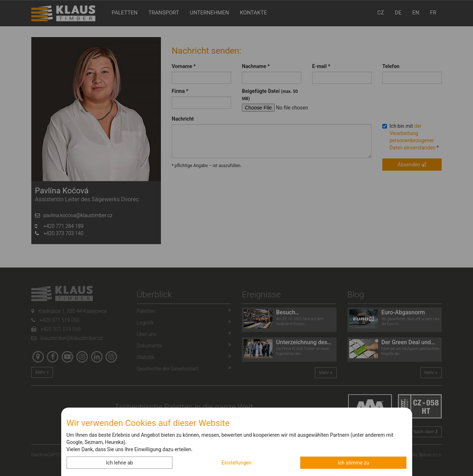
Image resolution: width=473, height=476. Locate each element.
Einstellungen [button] (236, 463)
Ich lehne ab (120, 463)
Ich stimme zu (353, 463)
